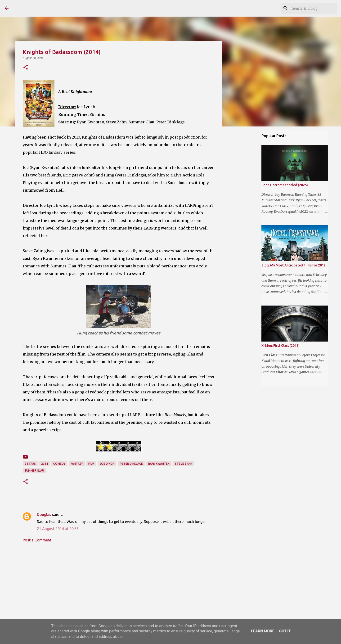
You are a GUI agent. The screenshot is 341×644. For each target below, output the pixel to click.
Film (91, 464)
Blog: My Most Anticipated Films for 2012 (294, 265)
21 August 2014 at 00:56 (58, 529)
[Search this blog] (312, 8)
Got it (285, 631)
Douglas (44, 514)
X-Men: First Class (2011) (280, 346)
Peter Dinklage (131, 464)
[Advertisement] (119, 590)
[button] (26, 68)
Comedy (59, 464)
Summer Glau (34, 471)
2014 (45, 464)
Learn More (263, 631)
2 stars (30, 464)
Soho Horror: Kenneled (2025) (285, 185)
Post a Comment (37, 540)
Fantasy (77, 464)
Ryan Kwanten (159, 464)
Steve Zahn (184, 464)
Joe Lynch (107, 464)
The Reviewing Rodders (55, 8)
